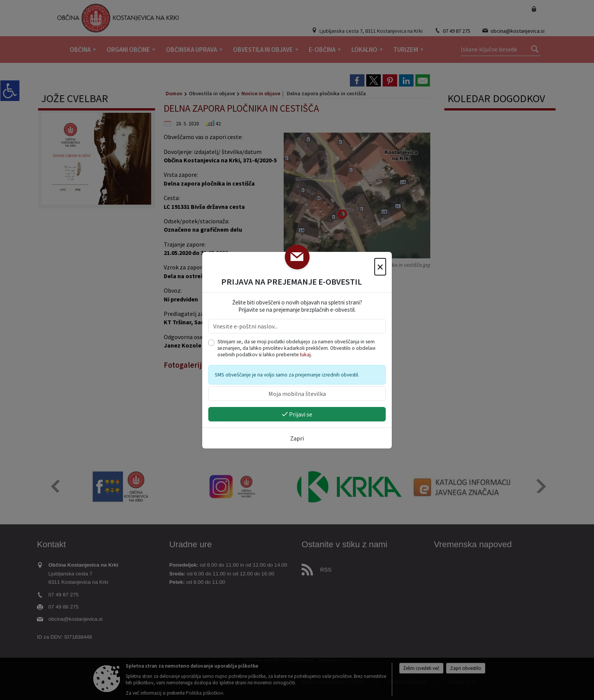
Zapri (297, 438)
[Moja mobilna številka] (297, 394)
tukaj (305, 355)
